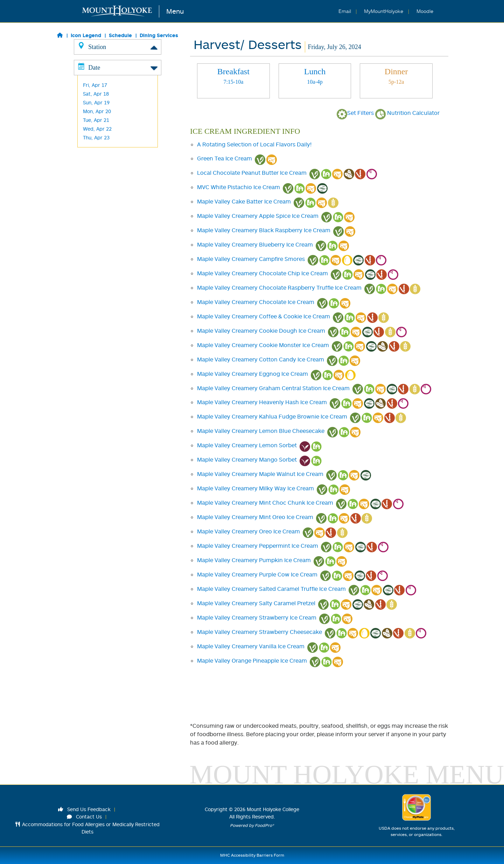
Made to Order (100, 99)
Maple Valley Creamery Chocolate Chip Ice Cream (262, 273)
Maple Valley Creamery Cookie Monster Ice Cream (263, 345)
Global (90, 82)
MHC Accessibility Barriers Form (252, 855)
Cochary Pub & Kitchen (109, 152)
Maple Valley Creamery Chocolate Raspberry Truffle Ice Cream (279, 288)
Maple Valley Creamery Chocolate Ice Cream (256, 302)
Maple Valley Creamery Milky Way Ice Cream (255, 488)
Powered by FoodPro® (252, 825)
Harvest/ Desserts (104, 126)
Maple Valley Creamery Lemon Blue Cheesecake (261, 431)
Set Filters (355, 113)
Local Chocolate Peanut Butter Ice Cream (252, 173)
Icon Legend (86, 35)
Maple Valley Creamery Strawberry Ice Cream (257, 617)
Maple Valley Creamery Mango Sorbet (247, 459)
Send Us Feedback (84, 809)
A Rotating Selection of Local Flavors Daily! (254, 144)
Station (118, 47)
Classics (92, 64)
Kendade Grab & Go (106, 143)
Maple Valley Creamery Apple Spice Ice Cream (258, 216)
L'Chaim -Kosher (102, 134)
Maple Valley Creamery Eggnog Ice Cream (253, 374)
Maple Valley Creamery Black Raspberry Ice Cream (264, 230)
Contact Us (84, 817)
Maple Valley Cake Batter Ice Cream (244, 201)
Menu (175, 11)
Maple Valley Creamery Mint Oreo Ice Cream (255, 517)
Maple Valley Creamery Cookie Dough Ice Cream (261, 331)
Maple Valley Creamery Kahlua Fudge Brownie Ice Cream (272, 416)
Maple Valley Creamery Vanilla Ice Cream (251, 646)
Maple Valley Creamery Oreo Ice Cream (248, 531)
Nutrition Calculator (407, 113)
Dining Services (159, 35)
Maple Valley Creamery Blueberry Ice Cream (255, 244)
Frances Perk (98, 161)
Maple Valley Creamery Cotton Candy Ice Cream (261, 359)
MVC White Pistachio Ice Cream (239, 187)
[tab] (233, 81)
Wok (88, 108)
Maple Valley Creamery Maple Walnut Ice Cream (260, 474)
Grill (87, 73)
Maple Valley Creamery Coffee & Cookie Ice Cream (264, 316)
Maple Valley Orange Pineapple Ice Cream (252, 661)
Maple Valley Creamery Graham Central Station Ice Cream (273, 388)
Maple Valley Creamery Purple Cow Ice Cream (257, 574)
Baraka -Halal (99, 117)
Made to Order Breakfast (112, 91)
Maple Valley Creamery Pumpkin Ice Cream (254, 560)
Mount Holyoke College (273, 809)
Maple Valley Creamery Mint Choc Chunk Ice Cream (265, 503)
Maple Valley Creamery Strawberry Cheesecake (260, 632)
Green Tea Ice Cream (225, 158)
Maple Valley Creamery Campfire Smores (251, 259)
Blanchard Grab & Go (107, 169)
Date (118, 201)
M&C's (90, 178)
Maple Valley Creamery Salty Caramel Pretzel (256, 603)
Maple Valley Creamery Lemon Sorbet (247, 445)
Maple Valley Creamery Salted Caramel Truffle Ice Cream (271, 589)
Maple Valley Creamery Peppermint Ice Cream (258, 546)
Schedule (120, 35)
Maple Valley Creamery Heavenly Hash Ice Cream (262, 402)
